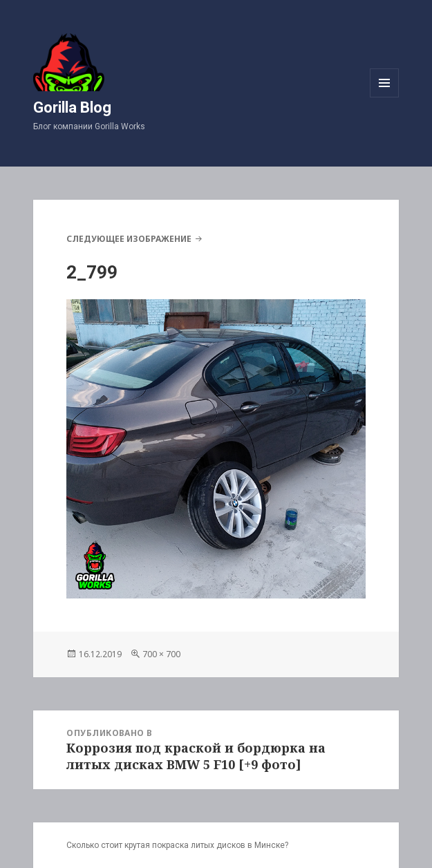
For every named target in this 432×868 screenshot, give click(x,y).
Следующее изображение (129, 239)
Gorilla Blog (72, 107)
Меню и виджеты (385, 97)
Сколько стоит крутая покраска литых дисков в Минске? (177, 845)
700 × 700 (161, 654)
